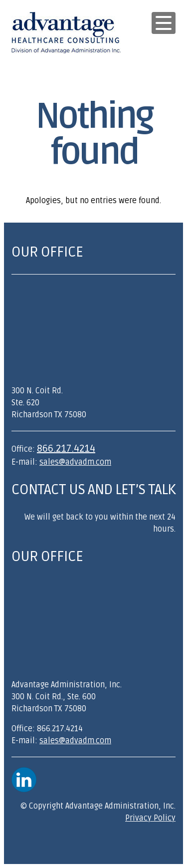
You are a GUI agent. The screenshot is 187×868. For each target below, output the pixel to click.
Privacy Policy (150, 818)
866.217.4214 (66, 449)
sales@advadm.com (75, 462)
